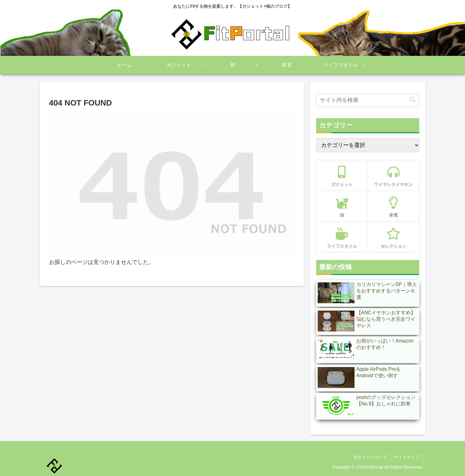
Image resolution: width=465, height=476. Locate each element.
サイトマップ (407, 457)
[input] (368, 100)
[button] (413, 100)
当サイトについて (370, 457)
